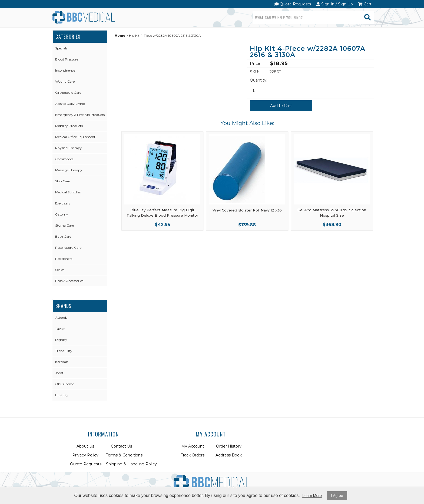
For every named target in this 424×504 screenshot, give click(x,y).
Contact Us (121, 446)
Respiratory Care (68, 248)
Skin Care (63, 181)
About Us (85, 446)
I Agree (337, 496)
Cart (365, 4)
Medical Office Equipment (75, 137)
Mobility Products (69, 126)
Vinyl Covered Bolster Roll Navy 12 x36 (247, 210)
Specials (61, 48)
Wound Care (65, 81)
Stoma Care (64, 225)
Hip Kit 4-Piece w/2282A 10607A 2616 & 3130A (308, 52)
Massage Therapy (69, 170)
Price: (256, 63)
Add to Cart (281, 106)
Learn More (312, 496)
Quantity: (259, 80)
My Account (193, 446)
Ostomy (62, 214)
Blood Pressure (67, 59)
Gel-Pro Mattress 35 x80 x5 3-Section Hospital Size (332, 213)
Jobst (59, 373)
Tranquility (64, 351)
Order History (229, 446)
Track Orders (193, 455)
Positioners (64, 259)
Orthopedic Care (68, 93)
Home (120, 36)
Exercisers (63, 203)
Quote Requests (293, 4)
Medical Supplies (68, 192)
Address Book (229, 455)
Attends (61, 317)
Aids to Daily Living (70, 104)
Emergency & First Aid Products (80, 115)
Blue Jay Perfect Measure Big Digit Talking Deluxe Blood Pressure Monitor (162, 213)
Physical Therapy (69, 148)
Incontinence (65, 70)
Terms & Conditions (124, 455)
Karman (62, 362)
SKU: (254, 72)
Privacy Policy (85, 455)
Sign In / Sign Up (335, 4)
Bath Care (63, 236)
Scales (60, 270)
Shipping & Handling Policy (131, 464)
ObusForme (65, 384)
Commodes (64, 159)
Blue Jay (62, 395)
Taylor (60, 329)
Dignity (61, 340)
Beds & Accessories (69, 281)
